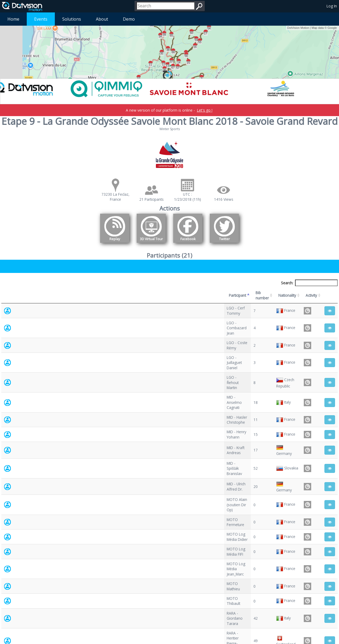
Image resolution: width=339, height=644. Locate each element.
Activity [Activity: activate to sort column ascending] (276, 293)
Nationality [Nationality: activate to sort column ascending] (204, 293)
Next (330, 596)
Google (332, 28)
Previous (300, 596)
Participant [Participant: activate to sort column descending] (39, 293)
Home (13, 19)
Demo (129, 19)
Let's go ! (205, 110)
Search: (309, 283)
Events (41, 19)
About (102, 19)
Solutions (72, 19)
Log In (332, 6)
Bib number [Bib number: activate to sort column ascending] (148, 293)
